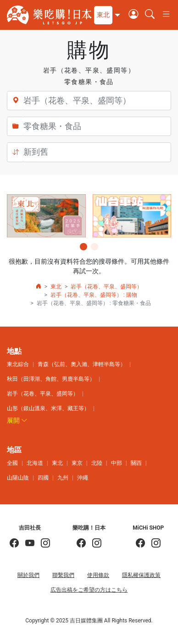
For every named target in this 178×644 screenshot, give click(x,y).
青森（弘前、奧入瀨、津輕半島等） (82, 364)
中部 (117, 463)
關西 (136, 463)
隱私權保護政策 (141, 575)
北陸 (97, 463)
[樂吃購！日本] (81, 544)
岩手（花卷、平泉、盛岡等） (106, 287)
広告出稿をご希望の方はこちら (89, 590)
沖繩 (83, 478)
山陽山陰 (18, 478)
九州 (63, 478)
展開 (17, 420)
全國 (12, 463)
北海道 (35, 463)
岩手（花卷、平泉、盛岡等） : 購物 (94, 295)
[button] (106, 15)
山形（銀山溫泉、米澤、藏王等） (48, 408)
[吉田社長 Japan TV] (27, 544)
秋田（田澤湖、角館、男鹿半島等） (51, 379)
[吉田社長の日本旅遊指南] (14, 544)
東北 (56, 287)
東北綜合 (18, 364)
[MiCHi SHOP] (140, 544)
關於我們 (28, 575)
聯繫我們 (63, 575)
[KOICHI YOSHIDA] (42, 544)
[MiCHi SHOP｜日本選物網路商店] (153, 544)
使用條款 (98, 575)
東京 (77, 463)
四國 (43, 478)
